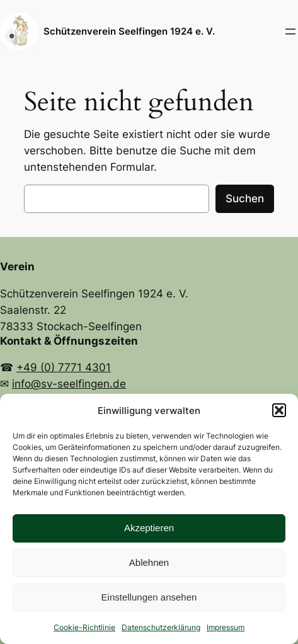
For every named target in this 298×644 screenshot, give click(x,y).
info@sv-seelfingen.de (69, 384)
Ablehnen (149, 562)
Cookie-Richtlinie (84, 627)
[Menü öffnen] (290, 32)
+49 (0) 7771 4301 (64, 367)
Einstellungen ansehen (149, 597)
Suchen (245, 198)
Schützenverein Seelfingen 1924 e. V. (129, 32)
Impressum (226, 627)
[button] (279, 410)
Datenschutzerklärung (161, 627)
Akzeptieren (149, 528)
